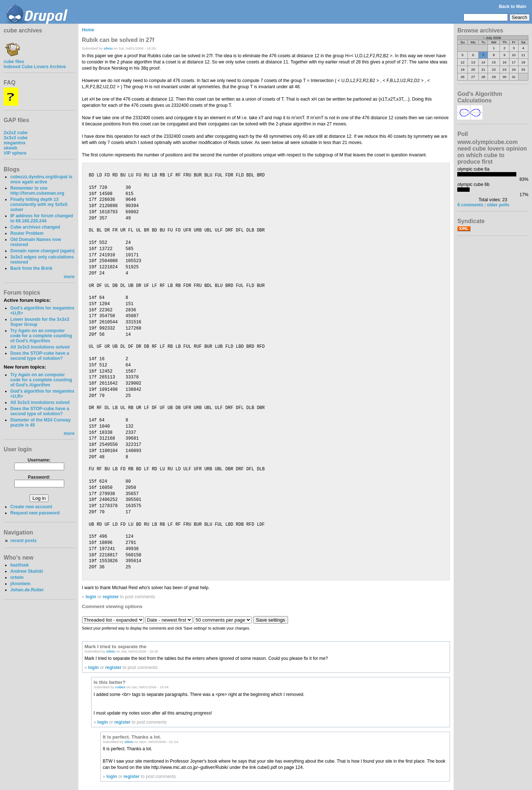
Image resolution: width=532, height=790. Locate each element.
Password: (39, 477)
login (91, 597)
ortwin (17, 577)
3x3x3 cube (16, 138)
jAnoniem (20, 584)
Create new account (31, 507)
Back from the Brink (31, 268)
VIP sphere (15, 153)
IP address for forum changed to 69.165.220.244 (42, 218)
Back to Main (512, 7)
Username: (39, 460)
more (69, 277)
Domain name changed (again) (42, 251)
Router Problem (27, 233)
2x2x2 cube (16, 133)
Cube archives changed (35, 227)
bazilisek (20, 565)
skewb (10, 148)
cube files (14, 59)
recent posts (23, 541)
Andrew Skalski (27, 571)
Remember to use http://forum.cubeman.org (37, 191)
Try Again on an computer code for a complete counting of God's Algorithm (41, 336)
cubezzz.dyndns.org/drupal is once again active (41, 179)
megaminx (15, 143)
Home (88, 30)
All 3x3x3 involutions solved (40, 347)
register (111, 597)
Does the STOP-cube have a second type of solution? (40, 356)
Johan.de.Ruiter (27, 590)
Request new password (35, 513)
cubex (120, 687)
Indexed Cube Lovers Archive (35, 67)
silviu (108, 48)
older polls (498, 205)
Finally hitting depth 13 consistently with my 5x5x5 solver (39, 205)
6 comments (470, 205)
